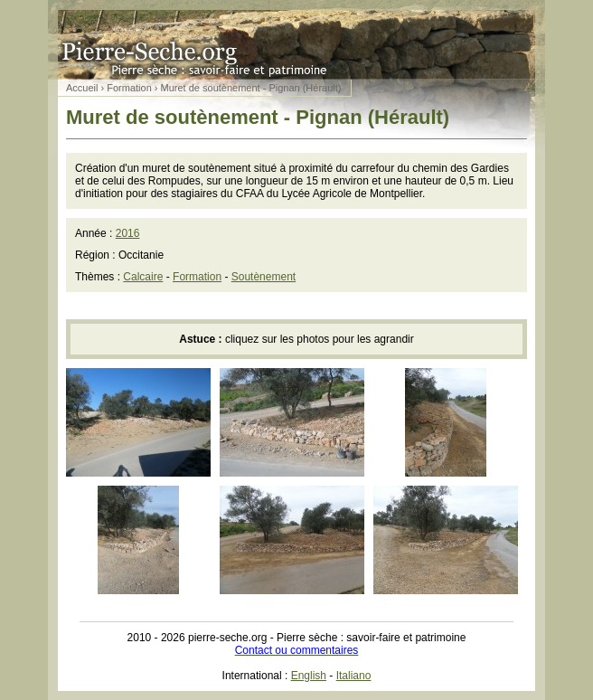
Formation (129, 88)
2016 (128, 233)
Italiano (354, 676)
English (309, 676)
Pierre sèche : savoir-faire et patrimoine (296, 40)
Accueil (82, 88)
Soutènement (264, 277)
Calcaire (143, 277)
